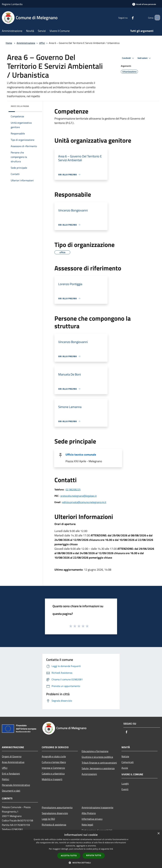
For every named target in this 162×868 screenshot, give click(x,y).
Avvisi (125, 768)
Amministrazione (26, 43)
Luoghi (125, 784)
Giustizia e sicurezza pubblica (97, 757)
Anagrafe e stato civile (54, 756)
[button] (81, 863)
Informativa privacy (92, 819)
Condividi (128, 58)
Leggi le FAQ (48, 819)
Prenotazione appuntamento (57, 807)
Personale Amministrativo (16, 785)
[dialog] (81, 849)
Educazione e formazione (95, 751)
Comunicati (128, 762)
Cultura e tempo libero (54, 762)
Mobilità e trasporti (52, 779)
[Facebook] (128, 18)
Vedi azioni (145, 58)
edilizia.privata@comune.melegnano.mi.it (84, 502)
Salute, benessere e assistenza (98, 768)
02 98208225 (73, 489)
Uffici (42, 43)
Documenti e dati (11, 791)
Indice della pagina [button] (20, 106)
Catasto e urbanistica (53, 774)
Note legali (87, 825)
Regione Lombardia (12, 4)
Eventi (125, 789)
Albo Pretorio (89, 813)
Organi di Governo (12, 756)
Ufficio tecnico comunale (81, 455)
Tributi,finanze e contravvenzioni (99, 763)
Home (9, 43)
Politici (6, 779)
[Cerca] (156, 18)
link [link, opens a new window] (111, 849)
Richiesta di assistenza (54, 825)
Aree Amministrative (13, 762)
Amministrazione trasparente (97, 807)
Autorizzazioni (89, 774)
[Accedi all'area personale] (144, 4)
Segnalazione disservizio (55, 813)
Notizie (125, 756)
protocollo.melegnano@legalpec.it (79, 496)
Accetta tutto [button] (69, 856)
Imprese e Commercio (53, 768)
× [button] (158, 834)
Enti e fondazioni (11, 774)
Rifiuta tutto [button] (94, 855)
